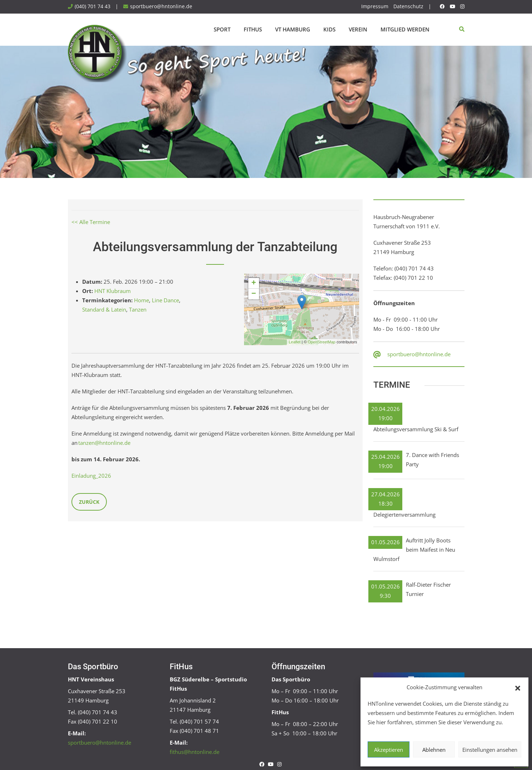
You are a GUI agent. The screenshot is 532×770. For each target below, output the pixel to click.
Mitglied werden (405, 29)
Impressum (375, 6)
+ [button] (253, 283)
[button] (518, 687)
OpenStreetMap (322, 342)
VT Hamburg (293, 29)
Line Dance (165, 300)
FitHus (253, 29)
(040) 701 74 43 (93, 6)
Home (141, 300)
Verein (358, 29)
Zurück (89, 502)
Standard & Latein (104, 309)
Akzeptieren (389, 750)
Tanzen (138, 309)
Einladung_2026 (91, 476)
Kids (329, 29)
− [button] (253, 294)
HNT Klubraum (113, 291)
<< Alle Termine (91, 222)
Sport (222, 29)
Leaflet (295, 342)
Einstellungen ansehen (490, 750)
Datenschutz (408, 6)
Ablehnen (434, 750)
